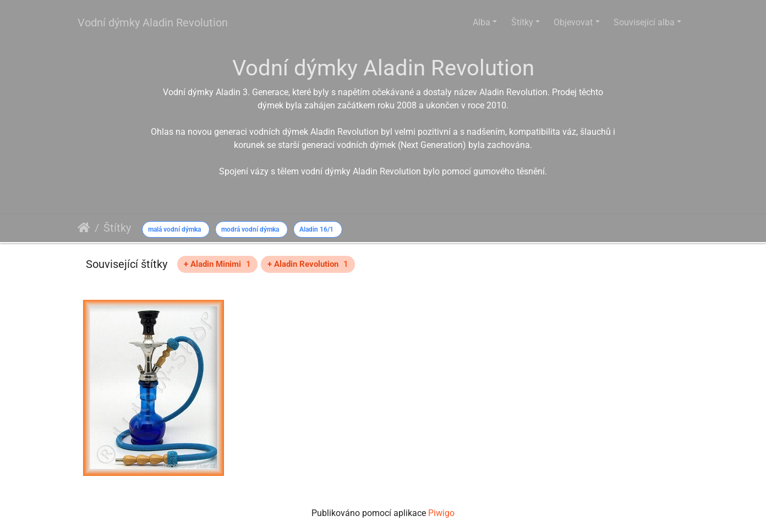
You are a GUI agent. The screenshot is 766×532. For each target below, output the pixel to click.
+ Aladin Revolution (308, 264)
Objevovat (573, 22)
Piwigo (441, 513)
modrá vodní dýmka (250, 229)
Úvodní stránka (84, 228)
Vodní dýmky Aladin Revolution (153, 23)
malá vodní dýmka (174, 229)
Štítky (522, 22)
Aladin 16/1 (316, 229)
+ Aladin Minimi (217, 264)
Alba (482, 22)
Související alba (644, 22)
